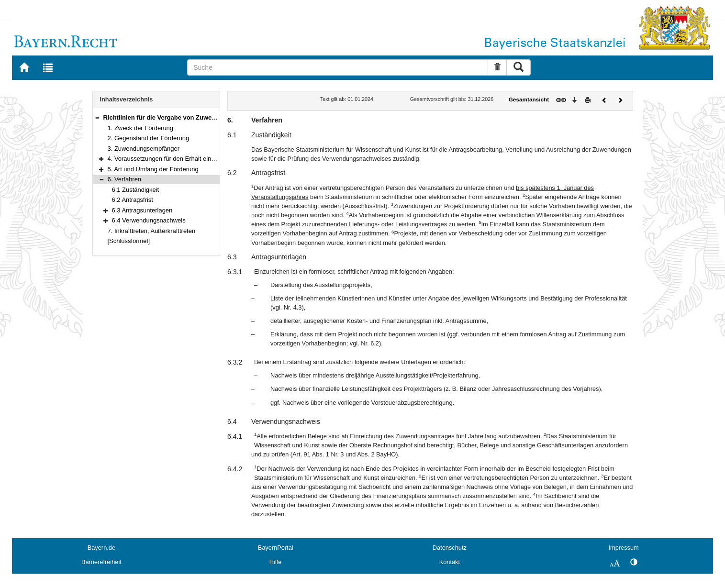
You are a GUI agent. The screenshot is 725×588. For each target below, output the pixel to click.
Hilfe (276, 562)
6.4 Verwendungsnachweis (149, 220)
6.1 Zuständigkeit (136, 190)
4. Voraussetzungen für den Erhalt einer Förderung (178, 159)
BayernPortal (276, 548)
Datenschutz (450, 548)
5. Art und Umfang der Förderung (153, 169)
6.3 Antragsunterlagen (142, 210)
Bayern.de (101, 548)
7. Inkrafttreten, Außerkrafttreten (152, 231)
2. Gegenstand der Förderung (149, 138)
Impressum (623, 548)
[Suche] (338, 67)
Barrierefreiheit (101, 562)
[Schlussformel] (129, 241)
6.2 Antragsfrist (133, 200)
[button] (97, 117)
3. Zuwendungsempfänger (144, 149)
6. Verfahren (125, 179)
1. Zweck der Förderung (141, 128)
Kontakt (450, 562)
